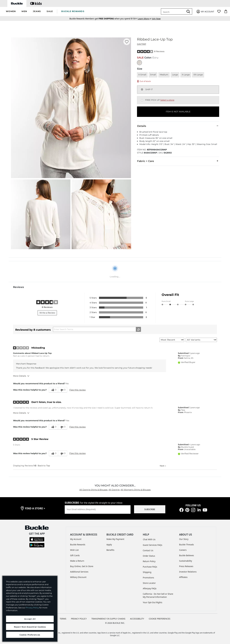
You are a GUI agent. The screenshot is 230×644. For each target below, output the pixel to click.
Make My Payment (115, 539)
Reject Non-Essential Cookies (30, 627)
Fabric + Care (178, 161)
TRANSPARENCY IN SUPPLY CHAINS (108, 619)
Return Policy (149, 561)
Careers (183, 550)
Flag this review (78, 390)
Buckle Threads (186, 545)
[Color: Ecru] (139, 63)
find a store (35, 508)
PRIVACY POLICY (79, 619)
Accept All (30, 619)
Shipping (147, 572)
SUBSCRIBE (150, 509)
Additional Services (79, 572)
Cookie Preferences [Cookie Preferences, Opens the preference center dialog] (30, 635)
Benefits (110, 550)
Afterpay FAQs (150, 588)
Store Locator (149, 583)
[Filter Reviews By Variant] (201, 340)
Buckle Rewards (78, 545)
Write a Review (47, 313)
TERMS (63, 619)
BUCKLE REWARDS (73, 11)
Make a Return (77, 561)
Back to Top (44, 466)
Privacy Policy (32, 608)
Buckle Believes (187, 555)
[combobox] (173, 11)
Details (178, 126)
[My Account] (205, 12)
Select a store (167, 100)
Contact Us (148, 550)
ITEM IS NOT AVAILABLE (178, 112)
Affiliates (183, 577)
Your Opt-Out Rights (153, 602)
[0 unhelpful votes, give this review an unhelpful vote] (63, 390)
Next (163, 466)
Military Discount (78, 577)
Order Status (149, 556)
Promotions (149, 578)
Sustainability (186, 561)
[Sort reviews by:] (172, 340)
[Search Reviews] (97, 329)
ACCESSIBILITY (137, 619)
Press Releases (186, 566)
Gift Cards (75, 555)
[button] (11, 12)
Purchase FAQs (150, 567)
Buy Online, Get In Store (82, 566)
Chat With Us (149, 539)
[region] (30, 609)
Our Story (184, 539)
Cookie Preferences (160, 619)
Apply (109, 545)
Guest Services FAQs (153, 545)
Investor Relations (188, 572)
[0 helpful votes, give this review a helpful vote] (53, 390)
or (145, 19)
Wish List (74, 550)
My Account (76, 539)
